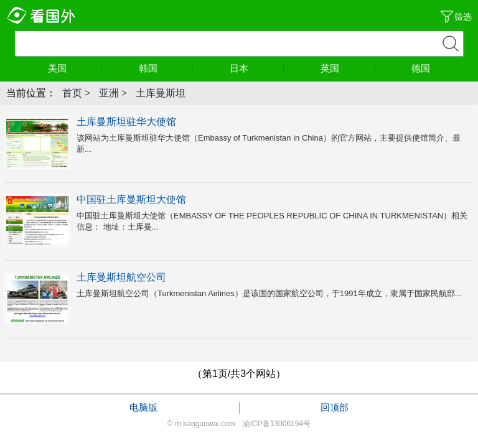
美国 (75, 68)
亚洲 (109, 93)
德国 (421, 68)
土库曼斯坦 (161, 93)
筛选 (463, 17)
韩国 (166, 68)
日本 (257, 68)
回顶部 (335, 407)
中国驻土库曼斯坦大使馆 (131, 199)
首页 (72, 93)
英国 (348, 68)
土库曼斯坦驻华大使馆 (126, 122)
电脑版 (143, 407)
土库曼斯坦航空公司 (121, 277)
